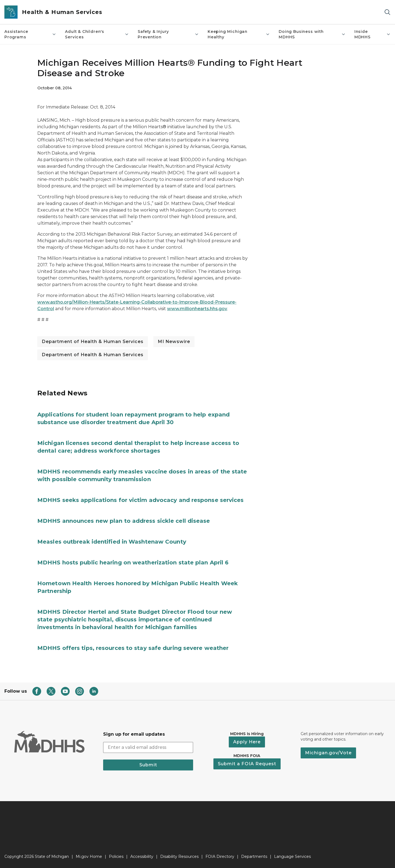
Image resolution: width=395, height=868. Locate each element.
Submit (148, 765)
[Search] (387, 12)
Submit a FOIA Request (247, 764)
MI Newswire (174, 342)
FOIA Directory (220, 856)
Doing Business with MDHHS (312, 34)
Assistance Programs (30, 34)
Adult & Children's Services (97, 34)
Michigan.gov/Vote (328, 753)
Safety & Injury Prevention (168, 34)
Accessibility (142, 856)
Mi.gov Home (89, 856)
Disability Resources (179, 856)
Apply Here (247, 742)
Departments (254, 856)
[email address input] (148, 747)
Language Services (292, 856)
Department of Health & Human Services (93, 342)
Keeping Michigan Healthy (239, 34)
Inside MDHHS (373, 34)
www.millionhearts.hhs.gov (197, 309)
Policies (116, 856)
